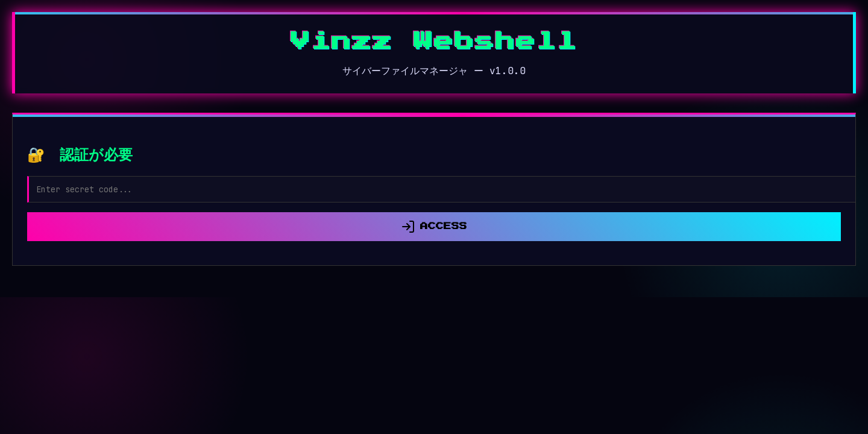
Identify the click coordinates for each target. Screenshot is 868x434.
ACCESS (434, 227)
